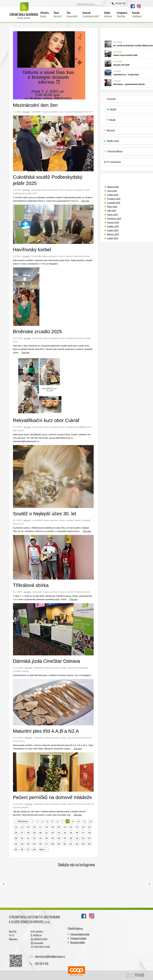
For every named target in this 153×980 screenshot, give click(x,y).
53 (22, 844)
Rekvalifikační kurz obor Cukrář (46, 420)
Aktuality (45, 14)
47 (65, 838)
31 (47, 833)
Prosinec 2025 (114, 199)
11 (84, 821)
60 (65, 844)
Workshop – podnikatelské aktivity (129, 84)
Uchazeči (91, 14)
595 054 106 (120, 3)
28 (28, 833)
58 (53, 844)
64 (89, 844)
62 (77, 844)
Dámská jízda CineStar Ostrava (46, 661)
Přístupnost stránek (78, 938)
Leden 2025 (113, 238)
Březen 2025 (113, 234)
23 (77, 827)
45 (53, 838)
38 (89, 833)
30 (40, 833)
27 (22, 833)
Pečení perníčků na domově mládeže (53, 797)
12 (91, 821)
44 (47, 838)
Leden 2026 (113, 195)
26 (16, 833)
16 (34, 827)
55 (34, 844)
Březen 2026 (113, 187)
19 (53, 827)
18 (47, 827)
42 (34, 838)
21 (65, 827)
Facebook (133, 6)
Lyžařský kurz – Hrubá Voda (126, 75)
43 (40, 838)
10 (78, 821)
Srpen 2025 (113, 214)
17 (40, 827)
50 (83, 838)
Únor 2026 (112, 191)
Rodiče (108, 14)
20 (59, 827)
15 (28, 827)
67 (28, 849)
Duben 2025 (113, 230)
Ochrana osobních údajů (80, 934)
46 (59, 838)
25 (89, 827)
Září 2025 (112, 211)
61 (71, 844)
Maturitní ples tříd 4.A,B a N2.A (46, 731)
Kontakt (137, 14)
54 (28, 844)
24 (83, 827)
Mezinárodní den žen (35, 105)
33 (59, 833)
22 (71, 827)
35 (71, 833)
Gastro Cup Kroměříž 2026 (126, 55)
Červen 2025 (113, 222)
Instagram (139, 6)
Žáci (72, 14)
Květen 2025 (113, 226)
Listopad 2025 (114, 203)
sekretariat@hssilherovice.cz (50, 956)
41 (28, 838)
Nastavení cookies (78, 942)
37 (83, 833)
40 (22, 838)
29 (34, 833)
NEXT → (43, 849)
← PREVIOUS (22, 821)
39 (16, 838)
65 (16, 849)
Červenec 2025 (114, 218)
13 (16, 827)
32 (53, 833)
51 (89, 838)
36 (77, 833)
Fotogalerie (122, 14)
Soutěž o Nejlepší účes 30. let (45, 514)
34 (65, 833)
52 (16, 844)
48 (71, 838)
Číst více (85, 201)
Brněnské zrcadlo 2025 (37, 332)
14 (22, 827)
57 (47, 844)
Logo (24, 13)
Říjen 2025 (112, 207)
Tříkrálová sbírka (31, 585)
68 (34, 849)
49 (77, 838)
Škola (58, 14)
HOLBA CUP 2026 (121, 65)
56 (40, 844)
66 (22, 849)
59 (59, 844)
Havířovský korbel (32, 250)
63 (83, 844)
